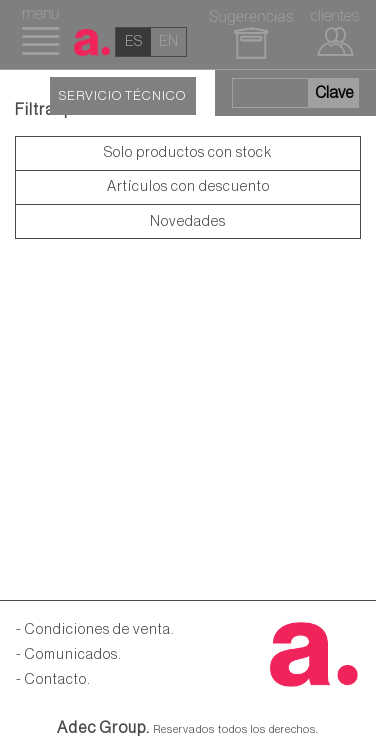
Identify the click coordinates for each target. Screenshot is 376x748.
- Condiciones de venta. (95, 629)
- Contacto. (53, 679)
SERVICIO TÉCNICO (122, 96)
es (133, 41)
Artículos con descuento (188, 186)
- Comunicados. (69, 654)
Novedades (188, 221)
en (168, 41)
